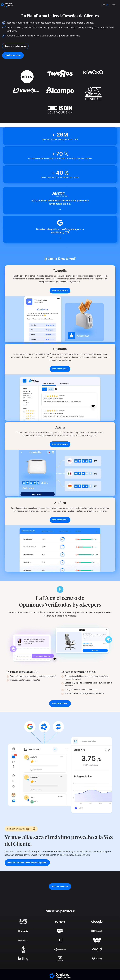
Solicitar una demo (60, 886)
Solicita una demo (13, 55)
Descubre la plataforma (15, 46)
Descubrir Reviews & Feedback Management (27, 863)
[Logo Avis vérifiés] (7, 5)
